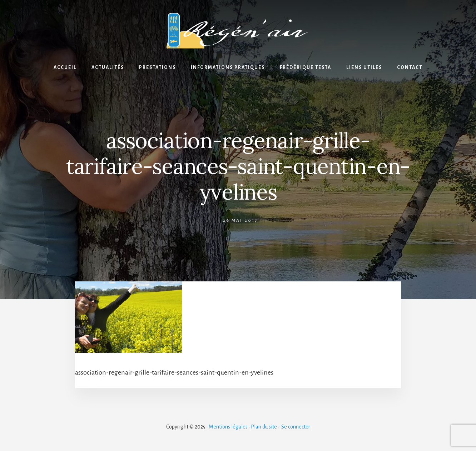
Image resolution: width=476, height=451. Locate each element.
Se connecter (296, 427)
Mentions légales (228, 427)
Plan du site (264, 427)
